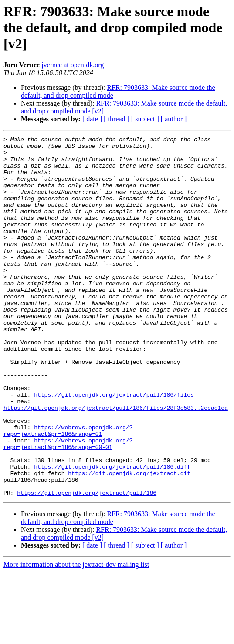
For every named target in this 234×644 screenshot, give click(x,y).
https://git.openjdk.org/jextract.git (129, 541)
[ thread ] (117, 119)
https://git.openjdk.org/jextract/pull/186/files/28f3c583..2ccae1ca (116, 462)
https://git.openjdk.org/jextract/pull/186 (87, 565)
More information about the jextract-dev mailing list (76, 636)
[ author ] (174, 119)
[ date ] (92, 119)
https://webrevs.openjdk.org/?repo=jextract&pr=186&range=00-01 (68, 506)
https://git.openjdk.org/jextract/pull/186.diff (112, 533)
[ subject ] (145, 119)
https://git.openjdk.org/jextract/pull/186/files (114, 447)
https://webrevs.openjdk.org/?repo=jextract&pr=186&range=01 (68, 490)
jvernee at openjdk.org (73, 65)
